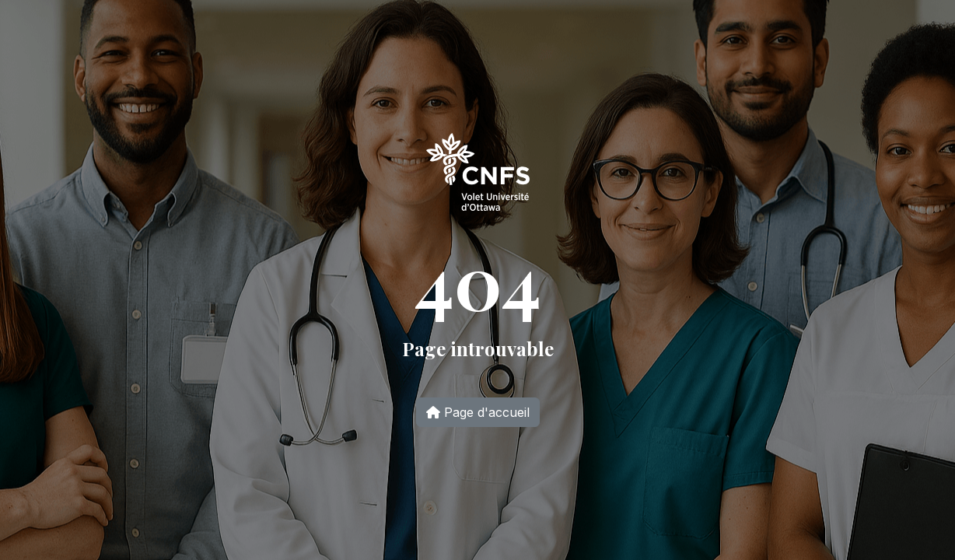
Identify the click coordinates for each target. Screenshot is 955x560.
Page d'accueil (478, 412)
